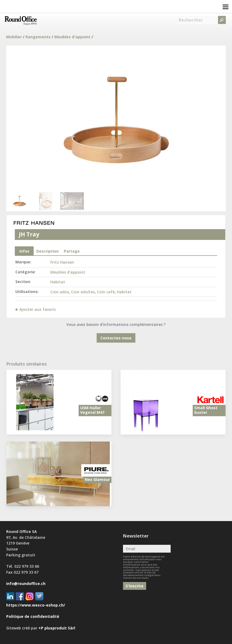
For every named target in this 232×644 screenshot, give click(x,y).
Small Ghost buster (206, 410)
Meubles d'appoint (72, 37)
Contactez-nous (116, 338)
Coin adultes (83, 292)
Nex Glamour (97, 479)
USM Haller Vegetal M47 (92, 410)
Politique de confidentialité (33, 616)
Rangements (38, 37)
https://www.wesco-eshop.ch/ (36, 605)
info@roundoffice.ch (26, 583)
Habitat (58, 282)
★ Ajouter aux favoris (35, 309)
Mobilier (14, 37)
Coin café (106, 292)
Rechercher (191, 20)
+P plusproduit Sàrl (57, 628)
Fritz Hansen (62, 262)
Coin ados (60, 292)
